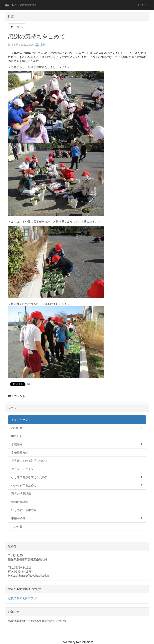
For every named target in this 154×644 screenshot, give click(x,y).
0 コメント (17, 396)
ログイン (144, 5)
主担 (40, 45)
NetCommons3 (24, 5)
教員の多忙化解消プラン (23, 598)
